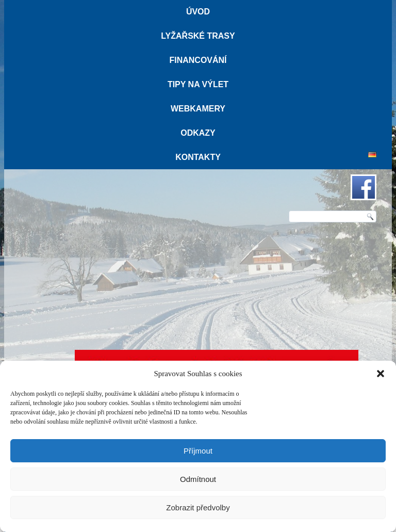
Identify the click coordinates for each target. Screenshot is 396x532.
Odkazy (198, 133)
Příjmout (198, 451)
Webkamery (198, 109)
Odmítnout (198, 479)
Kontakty (198, 157)
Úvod (198, 12)
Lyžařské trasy (198, 36)
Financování (198, 60)
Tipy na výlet (198, 84)
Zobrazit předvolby (198, 507)
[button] (381, 374)
